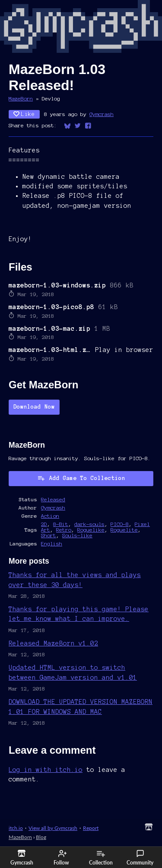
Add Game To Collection (81, 478)
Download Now (34, 407)
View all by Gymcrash (53, 828)
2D (44, 524)
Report (91, 828)
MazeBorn (21, 98)
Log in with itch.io (46, 770)
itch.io (16, 828)
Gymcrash (102, 114)
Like (24, 114)
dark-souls (89, 524)
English (52, 544)
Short (49, 535)
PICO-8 (120, 524)
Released (53, 499)
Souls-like (77, 535)
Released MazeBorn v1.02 (53, 643)
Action (50, 516)
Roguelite (124, 530)
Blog (41, 837)
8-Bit (61, 524)
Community (140, 858)
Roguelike (91, 530)
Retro (64, 530)
